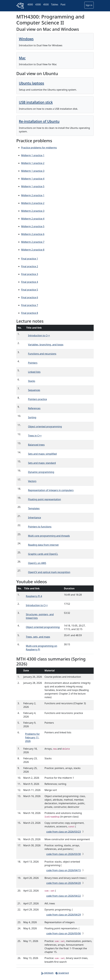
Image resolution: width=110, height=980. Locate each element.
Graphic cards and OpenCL (43, 554)
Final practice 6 (30, 297)
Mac (22, 58)
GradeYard (62, 973)
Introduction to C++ (39, 335)
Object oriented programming (45, 427)
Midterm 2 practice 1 (33, 195)
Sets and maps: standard (42, 463)
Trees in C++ (35, 436)
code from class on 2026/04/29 (64, 915)
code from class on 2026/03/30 (64, 854)
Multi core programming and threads (49, 536)
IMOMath (47, 973)
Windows (26, 39)
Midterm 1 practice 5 (33, 186)
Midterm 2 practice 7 (33, 242)
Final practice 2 (30, 266)
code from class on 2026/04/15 (64, 870)
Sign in (89, 5)
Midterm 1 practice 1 (33, 155)
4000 (30, 4)
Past (63, 4)
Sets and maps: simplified (42, 454)
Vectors (32, 481)
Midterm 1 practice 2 (33, 163)
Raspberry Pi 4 (34, 596)
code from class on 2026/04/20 (64, 883)
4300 (38, 4)
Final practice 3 (30, 274)
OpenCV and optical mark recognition (49, 572)
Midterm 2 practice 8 (33, 250)
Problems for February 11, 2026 (32, 737)
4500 (46, 4)
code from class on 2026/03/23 (64, 832)
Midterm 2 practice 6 (33, 234)
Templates (34, 508)
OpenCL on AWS (37, 563)
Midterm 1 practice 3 (33, 171)
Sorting (32, 417)
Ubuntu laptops (31, 83)
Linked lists (34, 372)
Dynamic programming (41, 472)
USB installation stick (36, 102)
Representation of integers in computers (51, 490)
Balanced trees (36, 445)
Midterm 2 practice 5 (33, 226)
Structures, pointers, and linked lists (40, 616)
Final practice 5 (30, 290)
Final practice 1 (30, 259)
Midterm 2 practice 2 (33, 203)
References (34, 408)
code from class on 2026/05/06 (64, 933)
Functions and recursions (42, 354)
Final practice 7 (30, 305)
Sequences (34, 390)
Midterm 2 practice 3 (33, 211)
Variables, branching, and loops (46, 345)
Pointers (33, 363)
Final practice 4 (30, 282)
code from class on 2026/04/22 (64, 896)
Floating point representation (45, 499)
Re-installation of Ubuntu (39, 121)
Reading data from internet (43, 545)
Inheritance (34, 518)
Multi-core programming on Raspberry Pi (42, 648)
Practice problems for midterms (39, 148)
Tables (55, 4)
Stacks (32, 381)
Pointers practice (37, 399)
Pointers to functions (40, 527)
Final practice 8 (30, 313)
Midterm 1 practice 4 (33, 179)
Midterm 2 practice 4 (33, 219)
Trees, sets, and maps (38, 637)
